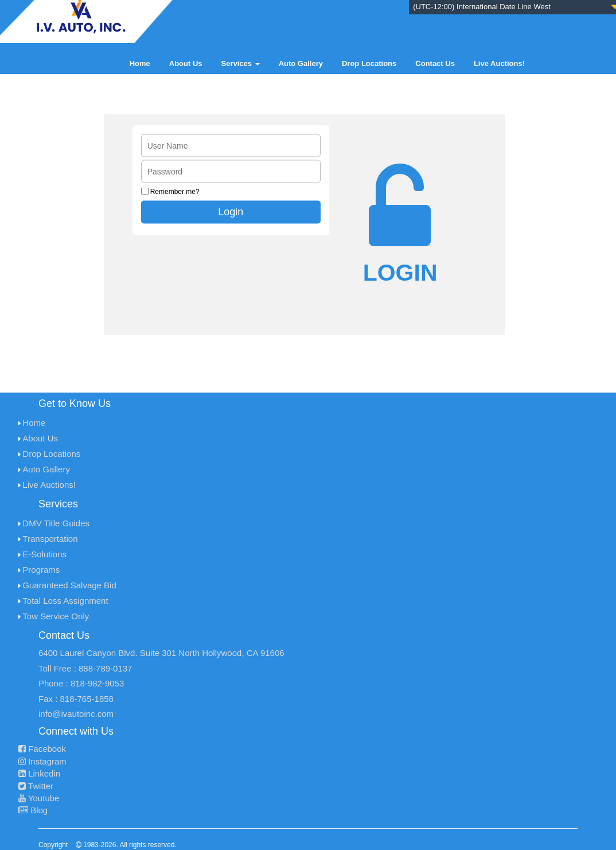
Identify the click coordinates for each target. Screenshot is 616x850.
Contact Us (435, 63)
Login (231, 212)
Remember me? (175, 192)
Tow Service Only (56, 616)
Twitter (36, 786)
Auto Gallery (301, 63)
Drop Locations (369, 63)
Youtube (39, 798)
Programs (41, 570)
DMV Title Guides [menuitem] (56, 523)
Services (241, 63)
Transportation (50, 539)
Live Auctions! (499, 63)
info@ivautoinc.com (76, 714)
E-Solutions (44, 554)
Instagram (42, 761)
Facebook (42, 749)
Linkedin (39, 773)
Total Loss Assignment (65, 601)
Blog (33, 810)
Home (140, 63)
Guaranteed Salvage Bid (69, 585)
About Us (186, 63)
